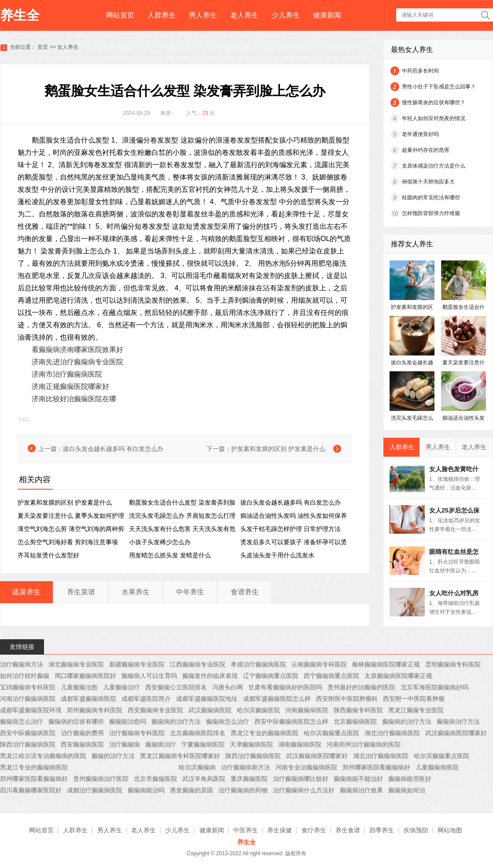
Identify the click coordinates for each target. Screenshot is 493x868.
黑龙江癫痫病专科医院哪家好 (180, 756)
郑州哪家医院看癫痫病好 (376, 767)
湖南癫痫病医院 (300, 744)
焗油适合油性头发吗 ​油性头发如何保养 (294, 516)
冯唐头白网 (228, 687)
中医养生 (246, 830)
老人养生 (244, 15)
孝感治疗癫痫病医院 (258, 664)
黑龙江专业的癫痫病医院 (265, 733)
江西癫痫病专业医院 (198, 664)
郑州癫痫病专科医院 (95, 710)
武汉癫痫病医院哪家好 (456, 733)
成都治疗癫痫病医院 (95, 790)
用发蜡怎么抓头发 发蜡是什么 (170, 555)
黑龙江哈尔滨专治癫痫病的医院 (43, 756)
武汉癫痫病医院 (210, 710)
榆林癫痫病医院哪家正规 (386, 664)
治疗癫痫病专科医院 (137, 733)
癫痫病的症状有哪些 (76, 722)
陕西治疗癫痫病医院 (28, 744)
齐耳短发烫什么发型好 (48, 555)
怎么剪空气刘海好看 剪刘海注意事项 (68, 542)
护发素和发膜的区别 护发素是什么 (278, 449)
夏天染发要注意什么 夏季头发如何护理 (71, 516)
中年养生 (190, 592)
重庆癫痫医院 (249, 779)
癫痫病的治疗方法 (176, 722)
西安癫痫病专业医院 (155, 710)
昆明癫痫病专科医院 (453, 664)
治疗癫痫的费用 (82, 733)
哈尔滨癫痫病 (197, 767)
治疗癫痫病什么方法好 (304, 790)
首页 (43, 47)
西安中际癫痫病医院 (28, 733)
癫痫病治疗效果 (361, 790)
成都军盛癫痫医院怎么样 (277, 699)
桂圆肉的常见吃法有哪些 (431, 198)
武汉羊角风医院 (204, 779)
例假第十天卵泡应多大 (428, 182)
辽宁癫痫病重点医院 (271, 676)
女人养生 (68, 47)
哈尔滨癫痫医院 (258, 710)
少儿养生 (286, 15)
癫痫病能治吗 (146, 790)
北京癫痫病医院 (355, 722)
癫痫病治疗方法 (458, 722)
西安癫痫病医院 (82, 744)
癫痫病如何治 (407, 790)
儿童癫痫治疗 (121, 687)
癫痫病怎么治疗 (22, 722)
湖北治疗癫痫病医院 (392, 733)
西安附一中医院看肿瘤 (414, 699)
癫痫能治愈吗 (128, 722)
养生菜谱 (81, 592)
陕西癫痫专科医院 (358, 710)
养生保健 (280, 830)
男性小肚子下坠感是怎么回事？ (439, 87)
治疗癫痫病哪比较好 (301, 779)
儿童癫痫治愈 (79, 687)
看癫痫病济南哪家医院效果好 (77, 350)
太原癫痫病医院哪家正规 (398, 676)
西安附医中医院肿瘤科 (347, 699)
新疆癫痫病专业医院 (137, 664)
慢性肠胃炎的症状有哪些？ (434, 103)
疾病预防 (416, 830)
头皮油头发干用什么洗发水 (277, 555)
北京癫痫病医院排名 (198, 733)
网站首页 (120, 15)
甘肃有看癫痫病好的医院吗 (285, 687)
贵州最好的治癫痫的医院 (361, 687)
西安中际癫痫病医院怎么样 (291, 722)
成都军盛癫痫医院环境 (31, 710)
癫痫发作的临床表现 (210, 676)
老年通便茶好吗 (420, 134)
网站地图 (450, 830)
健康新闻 (327, 15)
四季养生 (382, 830)
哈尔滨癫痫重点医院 (331, 733)
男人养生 (203, 15)
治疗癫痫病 (125, 744)
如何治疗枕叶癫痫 (25, 676)
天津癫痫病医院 (251, 744)
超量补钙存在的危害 (426, 150)
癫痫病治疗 (161, 744)
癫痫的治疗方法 (113, 756)
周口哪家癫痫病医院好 (85, 676)
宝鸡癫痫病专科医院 (28, 687)
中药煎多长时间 (420, 71)
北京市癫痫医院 (155, 779)
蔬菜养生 (26, 592)
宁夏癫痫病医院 (203, 744)
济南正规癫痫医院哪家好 (70, 386)
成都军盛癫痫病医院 (88, 699)
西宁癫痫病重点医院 (331, 676)
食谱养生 (245, 592)
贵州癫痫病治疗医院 (101, 779)
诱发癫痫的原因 (191, 790)
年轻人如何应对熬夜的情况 (434, 118)
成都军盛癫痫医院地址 (207, 699)
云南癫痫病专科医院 (319, 664)
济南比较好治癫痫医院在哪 (74, 399)
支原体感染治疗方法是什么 (434, 166)
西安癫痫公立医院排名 (176, 687)
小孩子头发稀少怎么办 (160, 542)
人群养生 (162, 15)
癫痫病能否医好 (410, 779)
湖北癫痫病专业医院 (76, 664)
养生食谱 (348, 830)
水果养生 (136, 592)
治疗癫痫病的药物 (243, 790)
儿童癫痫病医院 (437, 767)
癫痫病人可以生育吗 (149, 676)
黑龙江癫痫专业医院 (416, 710)
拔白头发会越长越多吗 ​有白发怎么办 (113, 449)
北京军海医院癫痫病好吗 (434, 687)
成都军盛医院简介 (146, 699)
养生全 (20, 15)
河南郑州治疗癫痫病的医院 (364, 744)
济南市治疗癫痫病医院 (67, 374)
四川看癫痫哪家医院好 (31, 790)
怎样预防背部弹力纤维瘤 (431, 213)
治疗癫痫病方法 (22, 664)
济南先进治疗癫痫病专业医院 (77, 362)
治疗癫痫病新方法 (246, 767)
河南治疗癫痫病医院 (28, 699)
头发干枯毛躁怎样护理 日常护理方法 (291, 529)
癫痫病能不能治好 (358, 779)
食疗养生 (314, 830)
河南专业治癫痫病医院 (306, 767)
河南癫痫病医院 (307, 710)
